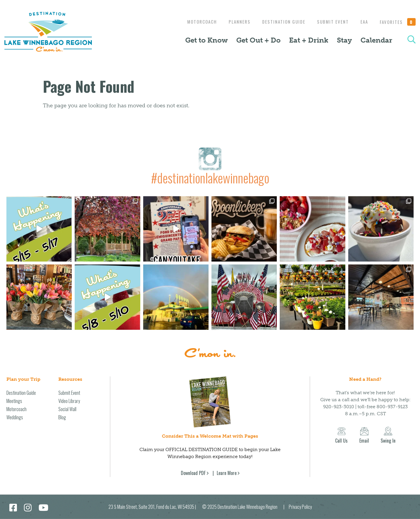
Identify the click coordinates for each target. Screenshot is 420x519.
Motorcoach (195, 22)
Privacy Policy (300, 507)
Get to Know (206, 40)
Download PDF (193, 473)
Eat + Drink (309, 40)
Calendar (376, 40)
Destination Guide (279, 22)
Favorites (398, 22)
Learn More (227, 473)
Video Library (69, 401)
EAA (363, 22)
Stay (344, 40)
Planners (234, 22)
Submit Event (330, 22)
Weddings (15, 417)
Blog (62, 417)
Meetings (14, 401)
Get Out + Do (258, 40)
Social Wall (67, 409)
